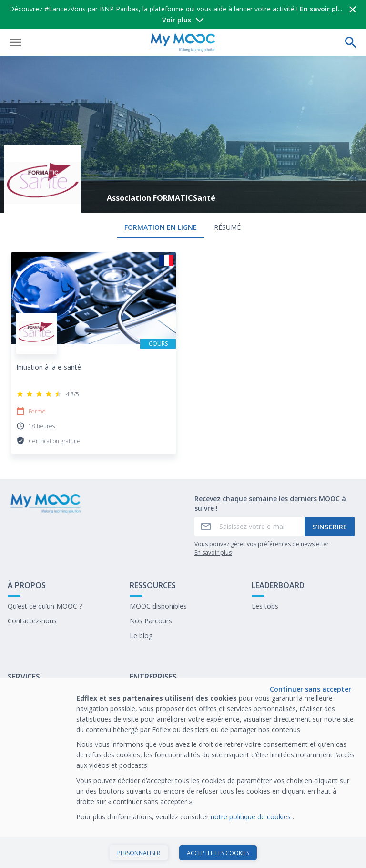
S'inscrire (330, 527)
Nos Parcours (151, 621)
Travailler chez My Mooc (168, 727)
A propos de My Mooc (42, 697)
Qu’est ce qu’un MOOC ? (45, 606)
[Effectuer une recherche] (351, 42)
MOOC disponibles (158, 606)
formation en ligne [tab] (161, 227)
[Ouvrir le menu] (15, 42)
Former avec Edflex (159, 697)
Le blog (141, 635)
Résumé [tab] (227, 227)
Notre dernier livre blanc (167, 712)
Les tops (265, 606)
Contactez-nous (32, 621)
